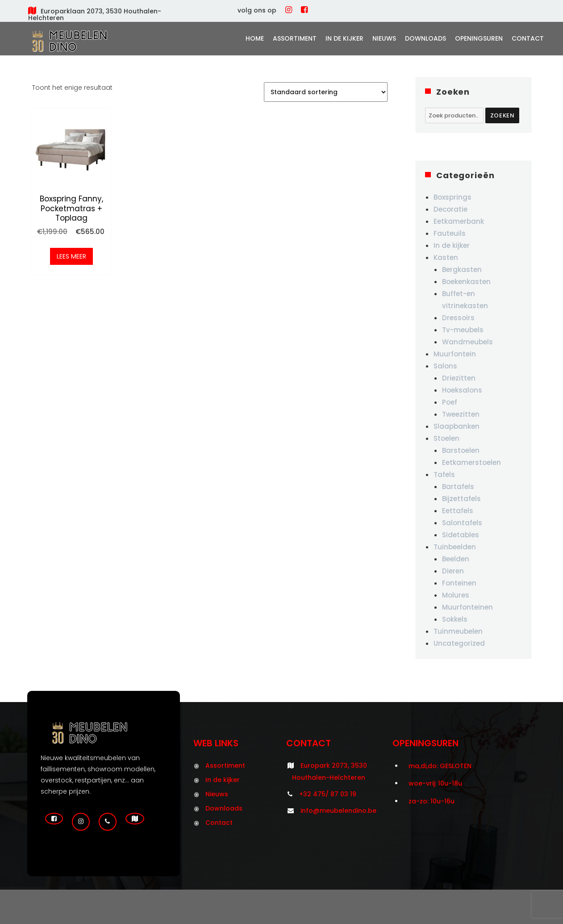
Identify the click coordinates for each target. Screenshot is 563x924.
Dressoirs (458, 318)
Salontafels (462, 523)
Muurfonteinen (467, 607)
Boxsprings (452, 197)
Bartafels (458, 487)
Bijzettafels (461, 499)
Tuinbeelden (455, 547)
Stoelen (446, 438)
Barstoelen (461, 450)
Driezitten (459, 378)
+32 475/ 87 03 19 (328, 794)
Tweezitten (461, 414)
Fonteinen (459, 583)
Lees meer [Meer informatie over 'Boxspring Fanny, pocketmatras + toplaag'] (71, 258)
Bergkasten (462, 270)
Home (255, 38)
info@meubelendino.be (338, 811)
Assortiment (295, 38)
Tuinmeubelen (458, 631)
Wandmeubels (467, 342)
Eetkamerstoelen (471, 462)
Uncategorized (459, 643)
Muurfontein (455, 354)
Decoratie (450, 209)
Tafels (444, 475)
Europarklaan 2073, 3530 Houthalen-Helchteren (95, 15)
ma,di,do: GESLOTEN (440, 766)
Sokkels (455, 619)
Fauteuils (450, 233)
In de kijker (344, 38)
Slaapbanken (457, 426)
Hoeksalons (462, 390)
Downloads (425, 38)
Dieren (453, 571)
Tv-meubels (463, 330)
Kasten (446, 257)
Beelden (456, 559)
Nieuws (384, 38)
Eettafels (458, 511)
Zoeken (503, 115)
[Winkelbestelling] (326, 92)
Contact (528, 38)
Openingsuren (479, 38)
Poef (450, 402)
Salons (445, 366)
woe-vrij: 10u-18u (435, 783)
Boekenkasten (466, 282)
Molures (456, 595)
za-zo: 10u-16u (432, 801)
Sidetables (461, 535)
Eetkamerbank (459, 221)
